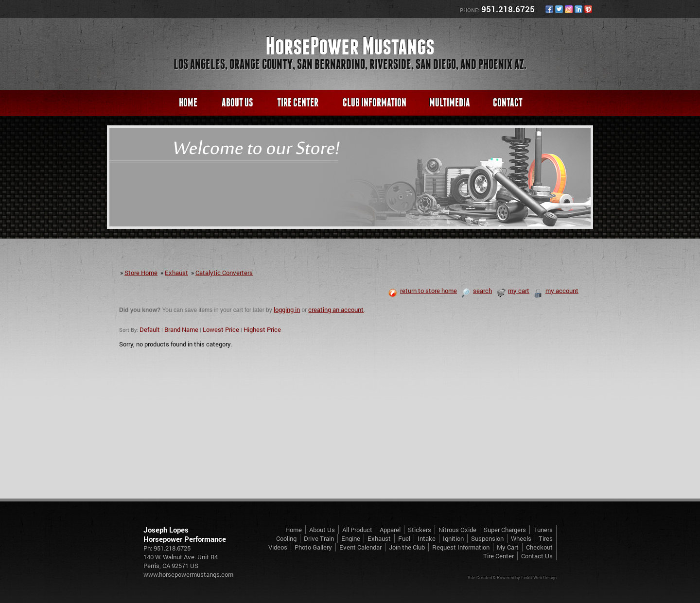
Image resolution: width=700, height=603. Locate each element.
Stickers (420, 530)
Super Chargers (505, 530)
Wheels (521, 538)
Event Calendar (360, 547)
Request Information (461, 547)
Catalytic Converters (224, 273)
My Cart (508, 547)
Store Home (141, 273)
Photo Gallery (313, 547)
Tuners (543, 530)
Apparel (390, 530)
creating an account (336, 310)
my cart (513, 291)
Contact (508, 102)
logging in (287, 310)
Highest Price (262, 329)
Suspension (487, 538)
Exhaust (176, 273)
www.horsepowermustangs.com (188, 574)
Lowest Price (221, 329)
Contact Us (537, 556)
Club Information (375, 102)
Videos (278, 547)
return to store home (422, 291)
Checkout (539, 547)
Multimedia (450, 102)
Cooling (286, 538)
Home (188, 102)
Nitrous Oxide (457, 530)
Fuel (404, 538)
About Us (237, 102)
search (476, 291)
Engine (351, 538)
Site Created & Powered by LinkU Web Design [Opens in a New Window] (512, 577)
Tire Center (298, 102)
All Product (357, 530)
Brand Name (181, 329)
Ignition (453, 538)
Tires (546, 538)
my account (556, 291)
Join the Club (407, 547)
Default (150, 329)
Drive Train (319, 538)
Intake (427, 538)
